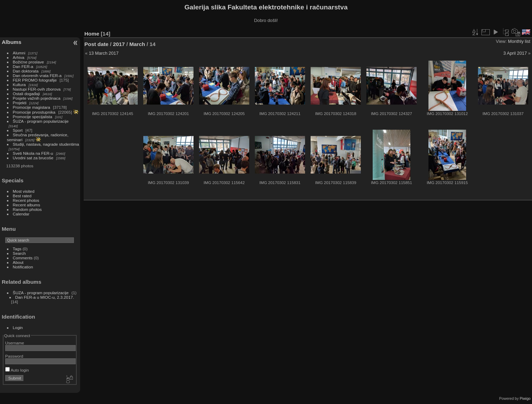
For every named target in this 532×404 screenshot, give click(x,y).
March (137, 44)
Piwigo (525, 398)
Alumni (19, 53)
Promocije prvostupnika (34, 112)
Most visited (24, 191)
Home (92, 34)
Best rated (22, 196)
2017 (119, 44)
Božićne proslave (29, 62)
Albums (12, 42)
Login (18, 327)
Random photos (27, 209)
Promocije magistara (32, 107)
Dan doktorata (26, 71)
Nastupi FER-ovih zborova (37, 89)
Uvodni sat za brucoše (33, 158)
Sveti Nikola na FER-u (33, 153)
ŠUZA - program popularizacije (41, 121)
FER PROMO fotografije (35, 80)
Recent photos (26, 200)
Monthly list (519, 41)
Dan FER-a (23, 66)
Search (19, 253)
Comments (23, 258)
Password (14, 356)
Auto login (17, 370)
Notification (23, 267)
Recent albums (26, 205)
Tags (17, 249)
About (18, 262)
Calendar (21, 214)
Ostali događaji (26, 94)
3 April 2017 (515, 53)
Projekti (20, 103)
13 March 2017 (104, 53)
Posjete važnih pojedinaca (37, 98)
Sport (18, 130)
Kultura (19, 85)
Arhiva (19, 57)
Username (15, 343)
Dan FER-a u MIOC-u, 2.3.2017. (45, 297)
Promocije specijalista (33, 117)
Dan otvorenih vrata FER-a (37, 75)
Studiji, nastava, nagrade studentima (46, 144)
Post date (96, 44)
